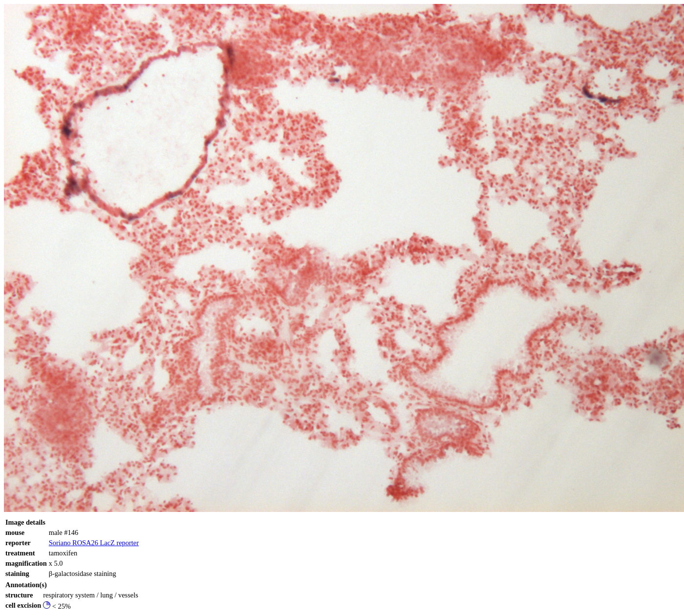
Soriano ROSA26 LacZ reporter (94, 543)
